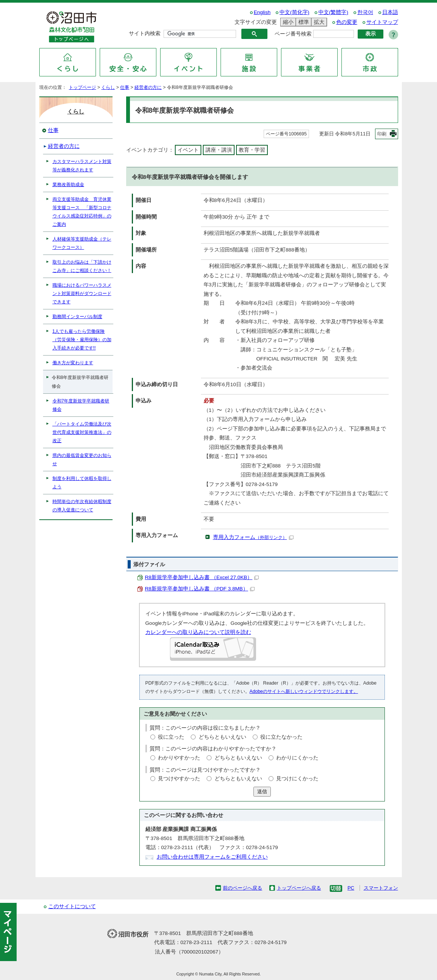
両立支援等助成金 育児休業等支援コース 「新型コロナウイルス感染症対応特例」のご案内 (82, 212)
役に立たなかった (281, 737)
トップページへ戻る (299, 888)
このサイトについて (72, 906)
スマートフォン (381, 888)
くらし (108, 87)
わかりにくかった (297, 758)
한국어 (365, 12)
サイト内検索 (145, 33)
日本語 (390, 12)
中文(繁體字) (333, 12)
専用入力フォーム (253, 537)
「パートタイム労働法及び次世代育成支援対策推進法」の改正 (82, 432)
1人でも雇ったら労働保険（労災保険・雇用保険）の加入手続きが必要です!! (82, 340)
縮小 (287, 22)
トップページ (82, 87)
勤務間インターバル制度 (77, 317)
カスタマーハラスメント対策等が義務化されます (82, 166)
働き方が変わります (73, 363)
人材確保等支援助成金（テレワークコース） (82, 243)
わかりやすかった (179, 758)
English (262, 12)
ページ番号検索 (293, 34)
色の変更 (347, 22)
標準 (303, 22)
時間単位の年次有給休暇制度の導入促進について (82, 506)
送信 (262, 791)
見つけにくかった (297, 779)
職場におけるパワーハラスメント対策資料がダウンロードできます (82, 294)
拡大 (318, 22)
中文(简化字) (294, 12)
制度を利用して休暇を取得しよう (82, 483)
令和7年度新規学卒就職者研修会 (81, 405)
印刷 (382, 134)
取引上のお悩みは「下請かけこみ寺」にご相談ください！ (82, 266)
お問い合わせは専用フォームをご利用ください (212, 857)
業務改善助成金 (68, 185)
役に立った (171, 737)
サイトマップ (382, 22)
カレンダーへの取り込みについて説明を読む (198, 632)
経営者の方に (148, 87)
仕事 (125, 87)
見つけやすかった (179, 779)
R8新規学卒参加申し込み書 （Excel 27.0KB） (202, 577)
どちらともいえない (222, 737)
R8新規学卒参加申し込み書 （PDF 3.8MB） (200, 589)
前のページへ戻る (242, 888)
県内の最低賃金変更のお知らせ (82, 460)
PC (351, 888)
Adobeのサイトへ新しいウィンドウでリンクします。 (304, 691)
